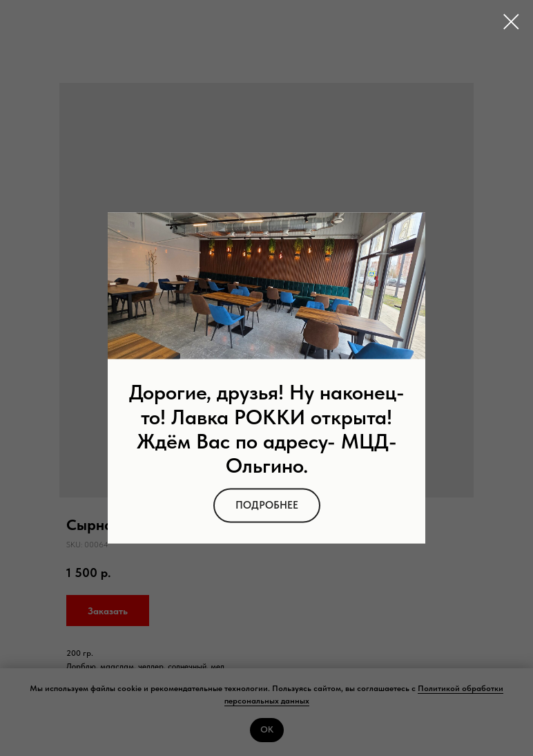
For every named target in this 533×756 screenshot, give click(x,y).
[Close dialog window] (511, 22)
